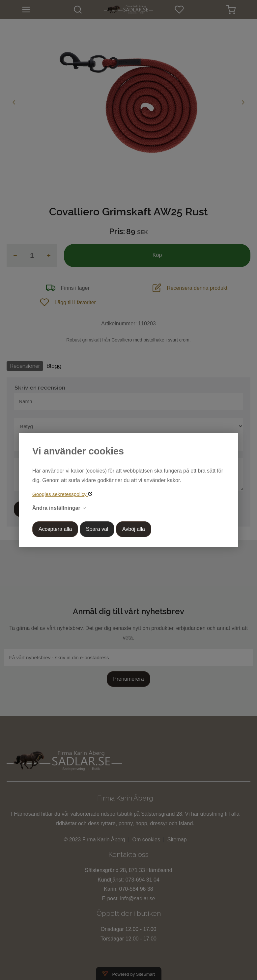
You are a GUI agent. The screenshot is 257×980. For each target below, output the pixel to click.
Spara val (97, 529)
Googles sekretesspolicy (60, 494)
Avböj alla (134, 529)
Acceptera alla (55, 529)
